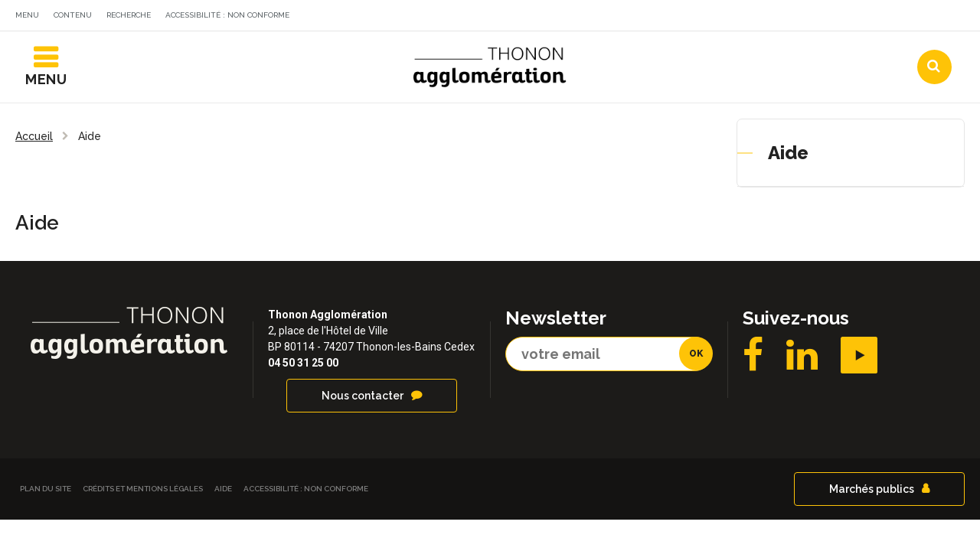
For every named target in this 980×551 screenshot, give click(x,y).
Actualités (647, 18)
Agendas (738, 18)
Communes (831, 18)
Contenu (73, 15)
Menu (27, 15)
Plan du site (46, 495)
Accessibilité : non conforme (227, 15)
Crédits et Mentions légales (143, 495)
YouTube (859, 361)
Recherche (129, 15)
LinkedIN (802, 361)
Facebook (753, 361)
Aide (788, 159)
